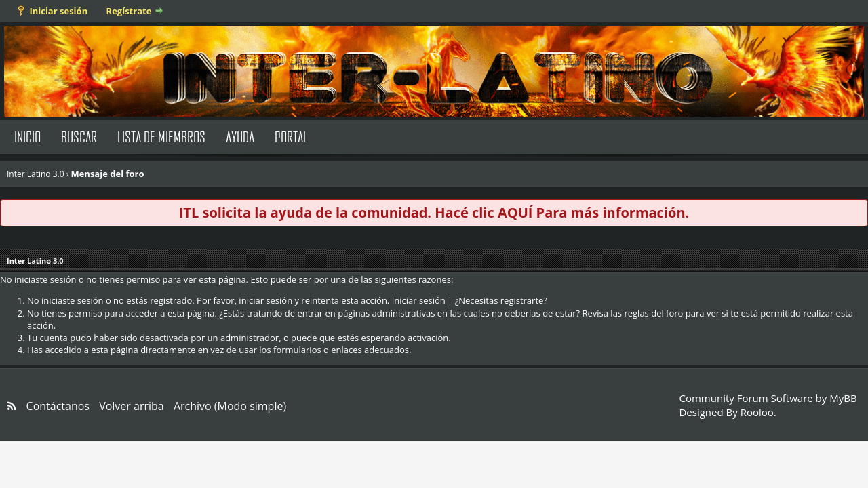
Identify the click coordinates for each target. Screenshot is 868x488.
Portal (291, 137)
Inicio (27, 137)
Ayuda (240, 137)
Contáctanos (58, 406)
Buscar (79, 137)
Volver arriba (132, 406)
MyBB (843, 398)
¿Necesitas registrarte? (501, 300)
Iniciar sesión (58, 11)
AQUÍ (515, 212)
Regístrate (129, 11)
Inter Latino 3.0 (36, 174)
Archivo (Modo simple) (230, 406)
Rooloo (757, 412)
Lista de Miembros (161, 137)
